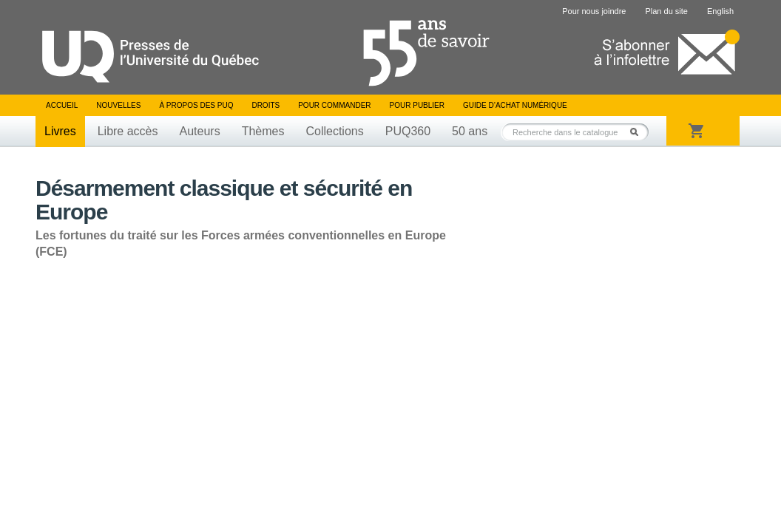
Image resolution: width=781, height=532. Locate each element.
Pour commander (334, 105)
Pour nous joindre (594, 11)
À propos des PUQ (196, 105)
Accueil (62, 105)
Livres (60, 131)
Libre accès (128, 131)
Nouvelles (118, 105)
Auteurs (200, 131)
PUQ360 (408, 131)
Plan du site (666, 11)
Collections (334, 131)
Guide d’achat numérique (515, 105)
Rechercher (638, 132)
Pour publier (417, 105)
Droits (266, 105)
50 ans (470, 131)
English (720, 11)
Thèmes (263, 131)
